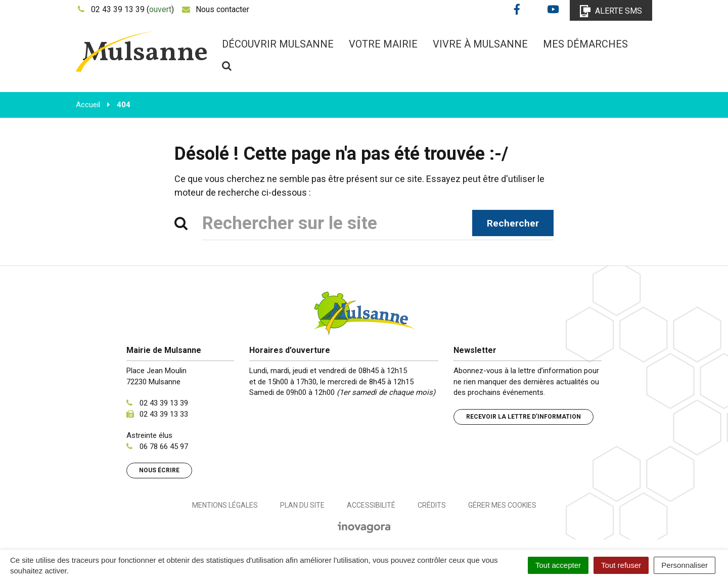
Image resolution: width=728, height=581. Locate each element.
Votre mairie (383, 44)
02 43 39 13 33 (164, 414)
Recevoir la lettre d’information (524, 417)
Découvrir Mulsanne (278, 44)
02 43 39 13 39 (164, 403)
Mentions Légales (225, 505)
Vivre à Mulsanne (480, 44)
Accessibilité (371, 505)
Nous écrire (159, 470)
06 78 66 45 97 (164, 446)
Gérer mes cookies (502, 505)
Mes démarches (585, 44)
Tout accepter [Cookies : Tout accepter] (558, 565)
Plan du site (302, 505)
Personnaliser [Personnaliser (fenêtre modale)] (685, 565)
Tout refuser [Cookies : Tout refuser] (621, 565)
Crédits (432, 505)
